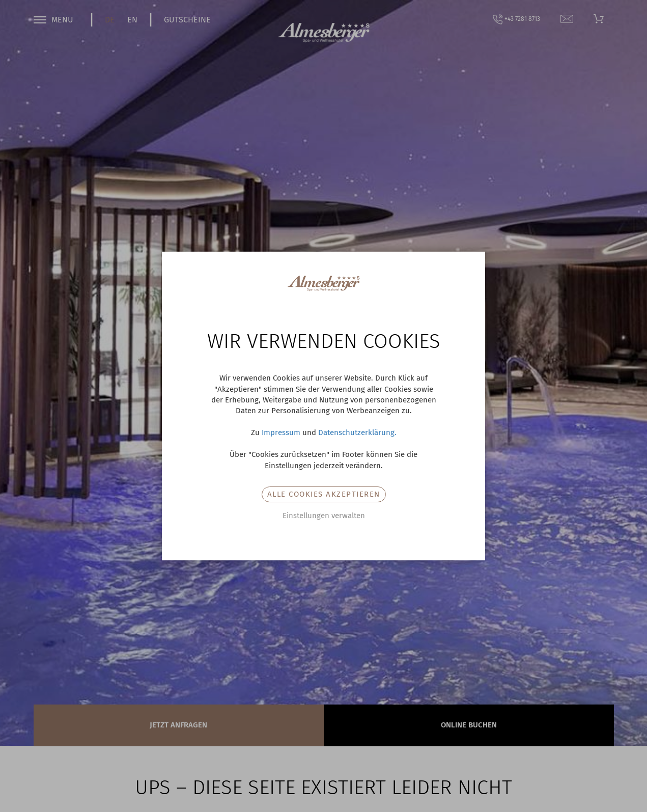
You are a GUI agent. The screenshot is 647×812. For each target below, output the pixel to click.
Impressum (281, 432)
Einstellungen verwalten (324, 516)
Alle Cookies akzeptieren (324, 494)
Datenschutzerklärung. (357, 432)
